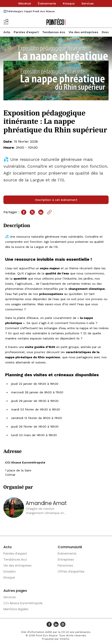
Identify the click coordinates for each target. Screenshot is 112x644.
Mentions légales (16, 609)
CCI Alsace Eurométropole (23, 603)
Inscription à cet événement (56, 200)
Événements (47, 3)
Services (88, 3)
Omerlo (64, 639)
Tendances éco (54, 32)
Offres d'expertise (71, 571)
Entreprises (66, 560)
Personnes (65, 566)
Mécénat (25, 3)
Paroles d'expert (26, 32)
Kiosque (69, 3)
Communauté (70, 547)
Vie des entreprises (83, 32)
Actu (7, 32)
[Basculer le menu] (6, 22)
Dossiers (10, 571)
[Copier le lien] (49, 212)
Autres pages (15, 591)
